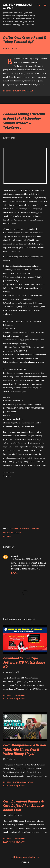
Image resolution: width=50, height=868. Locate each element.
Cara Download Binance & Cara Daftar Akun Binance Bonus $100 (24, 805)
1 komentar (19, 695)
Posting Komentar (23, 91)
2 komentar (19, 838)
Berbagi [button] (7, 91)
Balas (14, 573)
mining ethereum (31, 528)
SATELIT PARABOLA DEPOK (18, 6)
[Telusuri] (39, 5)
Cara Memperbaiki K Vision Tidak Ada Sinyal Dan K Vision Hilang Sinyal (25, 749)
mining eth (15, 528)
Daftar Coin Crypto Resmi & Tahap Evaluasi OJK (25, 39)
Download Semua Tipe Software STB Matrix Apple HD (24, 662)
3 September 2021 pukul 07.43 (27, 559)
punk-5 (14, 556)
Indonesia (16, 533)
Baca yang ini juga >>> (14, 699)
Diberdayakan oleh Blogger (25, 857)
